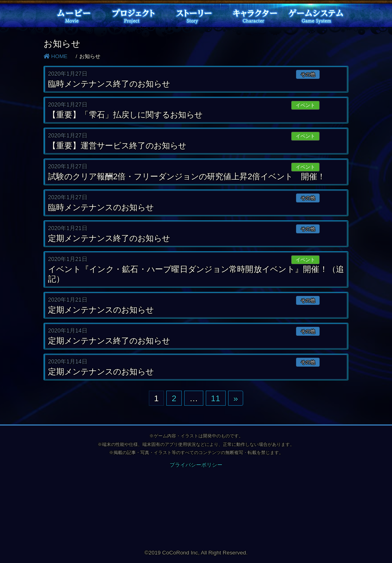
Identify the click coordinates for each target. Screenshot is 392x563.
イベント (305, 105)
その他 (308, 74)
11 (216, 398)
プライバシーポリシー (196, 465)
